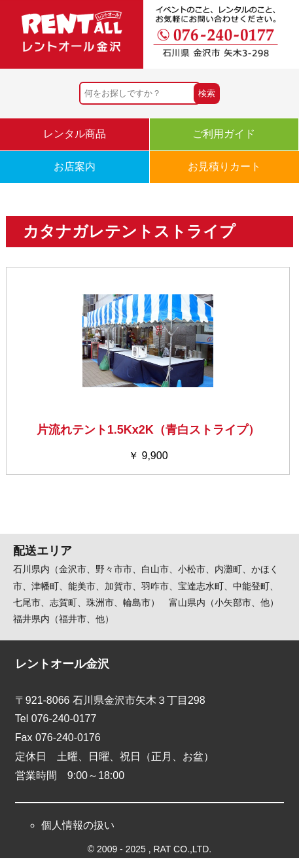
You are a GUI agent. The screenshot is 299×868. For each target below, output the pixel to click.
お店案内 (75, 166)
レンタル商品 (75, 134)
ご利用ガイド (224, 134)
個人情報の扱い (78, 825)
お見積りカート (224, 166)
